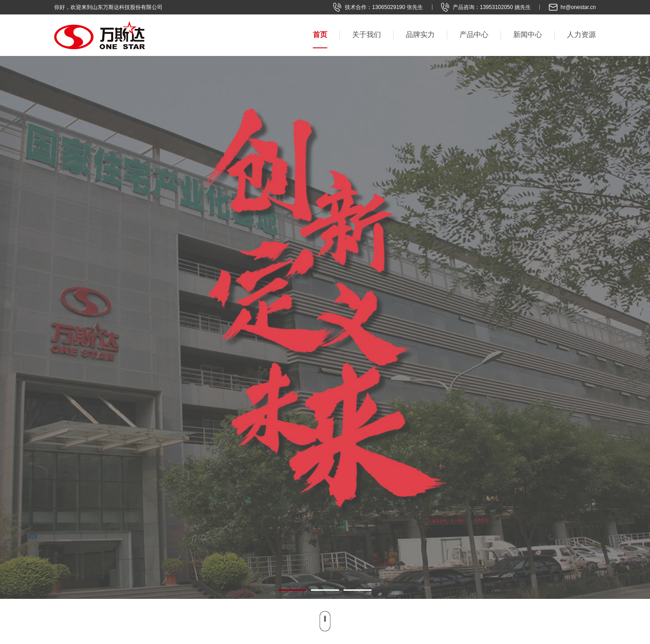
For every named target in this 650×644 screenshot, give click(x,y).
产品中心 (474, 35)
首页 (320, 35)
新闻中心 (528, 35)
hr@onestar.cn (578, 7)
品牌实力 (420, 35)
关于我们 (367, 35)
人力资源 (581, 35)
